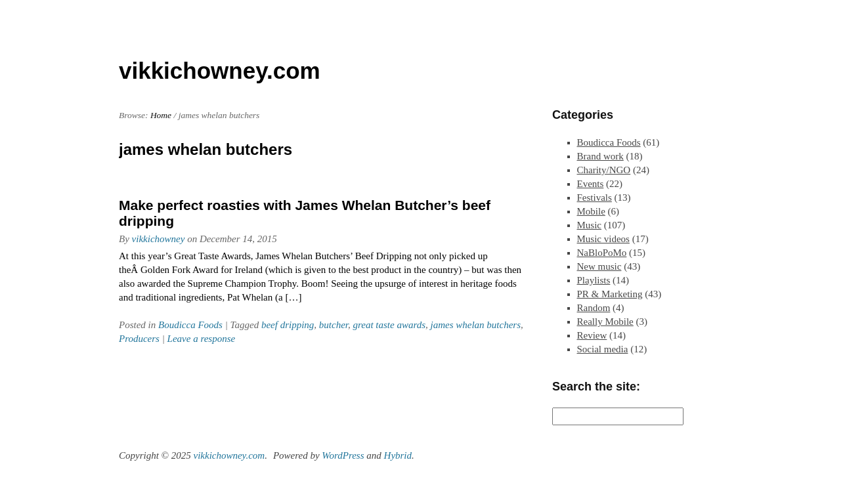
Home (161, 115)
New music (599, 266)
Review (592, 335)
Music (590, 225)
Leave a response (202, 339)
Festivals (595, 198)
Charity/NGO (604, 170)
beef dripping (288, 325)
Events (591, 184)
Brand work (600, 156)
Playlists (594, 280)
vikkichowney (159, 239)
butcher (334, 325)
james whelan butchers (476, 325)
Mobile (591, 211)
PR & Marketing (610, 294)
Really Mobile (605, 322)
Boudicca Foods (190, 325)
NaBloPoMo (602, 253)
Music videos (603, 239)
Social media (603, 349)
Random (594, 308)
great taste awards (389, 325)
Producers (139, 339)
